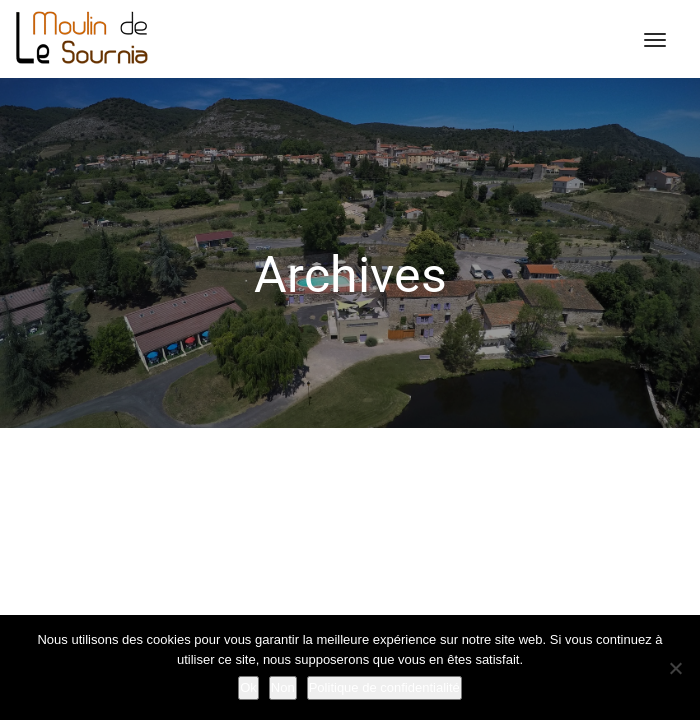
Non (283, 687)
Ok (248, 687)
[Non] (675, 668)
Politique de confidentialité (384, 687)
